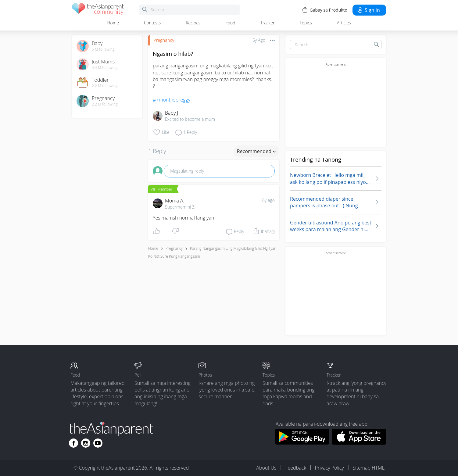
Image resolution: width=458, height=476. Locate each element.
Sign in (369, 10)
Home (113, 23)
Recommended (256, 151)
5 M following (103, 49)
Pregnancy (164, 40)
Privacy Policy (329, 468)
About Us (266, 468)
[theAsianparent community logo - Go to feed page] (98, 10)
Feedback (295, 468)
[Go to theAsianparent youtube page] (98, 443)
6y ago (268, 200)
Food (231, 23)
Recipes (193, 23)
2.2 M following (105, 86)
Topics (306, 23)
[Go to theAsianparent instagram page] (86, 443)
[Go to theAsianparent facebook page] (73, 443)
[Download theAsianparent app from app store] (359, 443)
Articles (344, 23)
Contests (152, 23)
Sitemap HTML (369, 468)
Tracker (268, 23)
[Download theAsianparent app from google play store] (302, 443)
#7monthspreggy (172, 100)
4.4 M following (105, 68)
